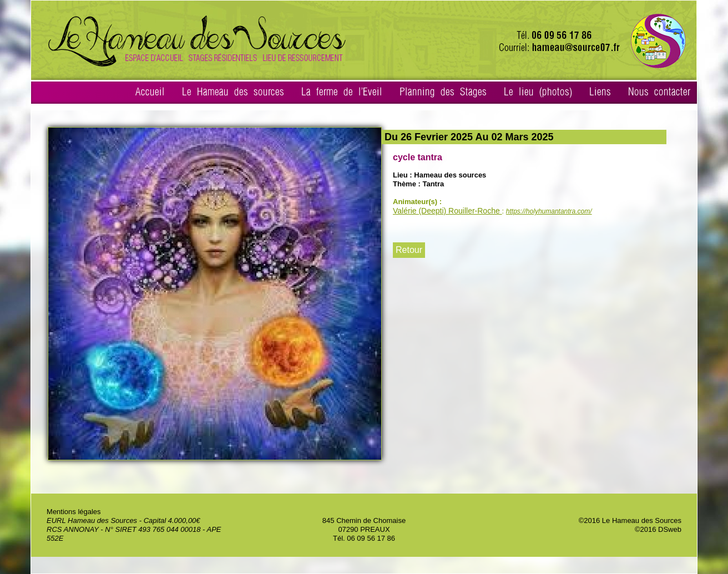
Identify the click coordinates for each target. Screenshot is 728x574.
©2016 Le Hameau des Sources (630, 520)
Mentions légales (74, 512)
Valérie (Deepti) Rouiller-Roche (448, 211)
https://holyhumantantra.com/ (549, 211)
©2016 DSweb (658, 529)
